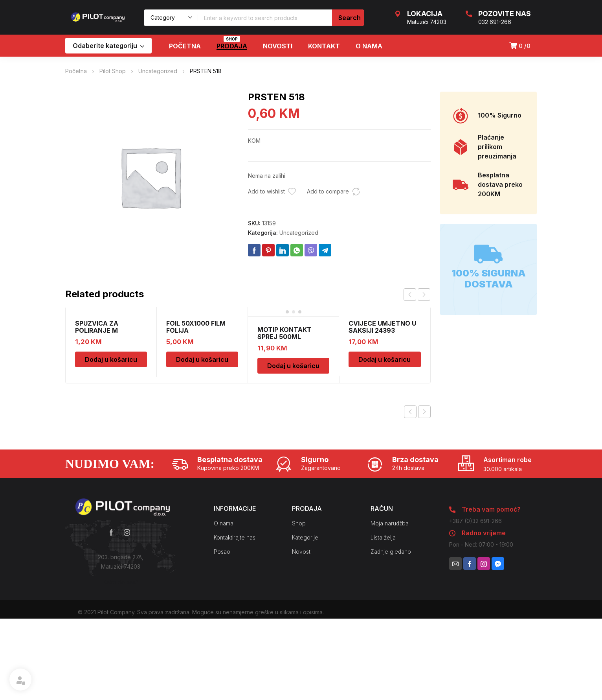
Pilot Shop (113, 71)
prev (410, 295)
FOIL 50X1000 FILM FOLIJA (196, 327)
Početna (76, 71)
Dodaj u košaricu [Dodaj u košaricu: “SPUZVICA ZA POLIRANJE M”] (111, 359)
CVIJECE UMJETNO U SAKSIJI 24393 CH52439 (382, 330)
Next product (424, 412)
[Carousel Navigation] (417, 295)
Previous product (410, 412)
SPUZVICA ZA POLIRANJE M (97, 327)
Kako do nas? (121, 582)
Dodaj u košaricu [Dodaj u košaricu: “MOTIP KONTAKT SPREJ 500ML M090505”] (293, 366)
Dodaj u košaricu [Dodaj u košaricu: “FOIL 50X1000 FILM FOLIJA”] (202, 359)
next (424, 295)
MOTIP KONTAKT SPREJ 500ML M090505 (284, 337)
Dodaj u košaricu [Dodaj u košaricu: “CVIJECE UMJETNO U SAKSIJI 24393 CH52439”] (385, 359)
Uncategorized (158, 71)
